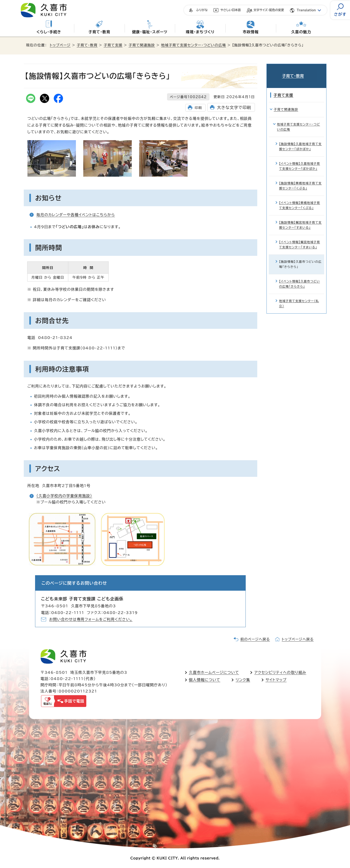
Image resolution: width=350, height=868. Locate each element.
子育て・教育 (99, 32)
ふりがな (202, 10)
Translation (306, 10)
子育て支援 (113, 45)
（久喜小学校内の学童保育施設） (64, 496)
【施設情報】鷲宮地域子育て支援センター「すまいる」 (301, 219)
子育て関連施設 (142, 45)
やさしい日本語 (231, 10)
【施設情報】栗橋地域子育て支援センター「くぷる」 (301, 180)
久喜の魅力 (301, 32)
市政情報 (251, 32)
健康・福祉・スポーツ (150, 32)
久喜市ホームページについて (214, 672)
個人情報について (205, 680)
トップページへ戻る (298, 639)
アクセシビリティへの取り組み (280, 672)
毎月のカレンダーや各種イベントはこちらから (76, 215)
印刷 (198, 108)
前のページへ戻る (255, 639)
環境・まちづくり (200, 32)
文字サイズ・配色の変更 (269, 10)
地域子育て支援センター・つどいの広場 (193, 45)
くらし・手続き (49, 32)
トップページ (60, 45)
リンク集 (243, 680)
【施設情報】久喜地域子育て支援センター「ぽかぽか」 (301, 141)
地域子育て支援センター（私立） (299, 298)
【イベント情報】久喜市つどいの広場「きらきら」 (300, 278)
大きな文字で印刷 (234, 107)
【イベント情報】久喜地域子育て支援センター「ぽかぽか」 (300, 160)
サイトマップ (276, 680)
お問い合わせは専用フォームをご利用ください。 (91, 619)
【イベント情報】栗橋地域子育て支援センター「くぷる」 (300, 200)
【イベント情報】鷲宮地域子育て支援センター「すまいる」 (300, 239)
